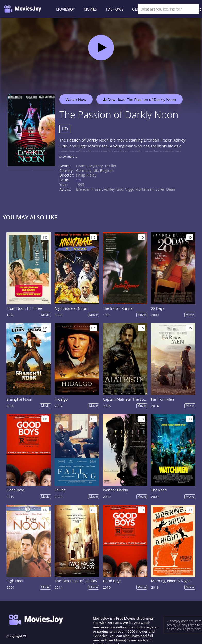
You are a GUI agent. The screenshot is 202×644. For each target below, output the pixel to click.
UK (96, 170)
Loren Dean (165, 189)
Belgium (107, 170)
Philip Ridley (86, 175)
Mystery (96, 166)
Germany (84, 170)
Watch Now (76, 99)
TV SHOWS (115, 9)
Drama (82, 166)
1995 (80, 185)
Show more (68, 157)
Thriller (111, 166)
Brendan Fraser (89, 189)
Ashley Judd (114, 189)
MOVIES (90, 9)
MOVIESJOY (65, 9)
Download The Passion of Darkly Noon (140, 99)
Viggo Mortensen (139, 189)
